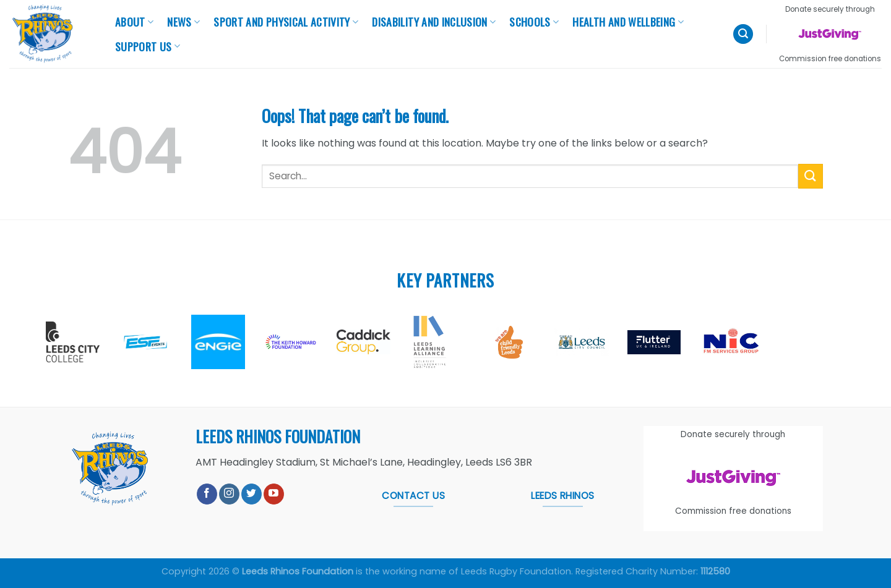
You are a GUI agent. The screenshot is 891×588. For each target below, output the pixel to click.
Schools (534, 22)
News (183, 22)
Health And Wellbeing (628, 22)
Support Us (148, 46)
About (134, 22)
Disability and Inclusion (434, 22)
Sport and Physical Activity (286, 22)
